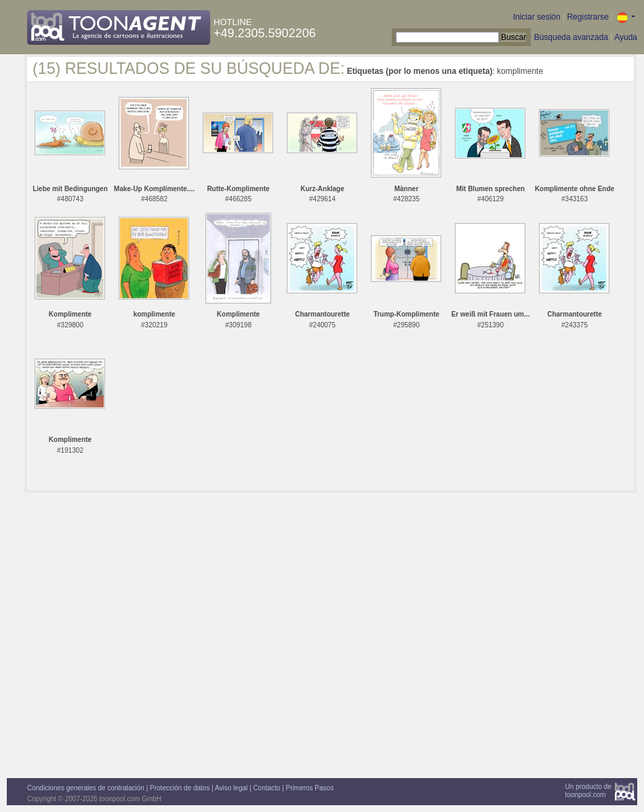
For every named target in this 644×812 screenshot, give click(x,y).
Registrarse (587, 17)
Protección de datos (180, 788)
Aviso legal (231, 788)
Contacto (266, 788)
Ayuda (626, 37)
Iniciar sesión (537, 17)
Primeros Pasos (310, 788)
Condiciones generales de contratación (86, 788)
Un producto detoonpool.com (588, 791)
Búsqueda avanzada (571, 37)
